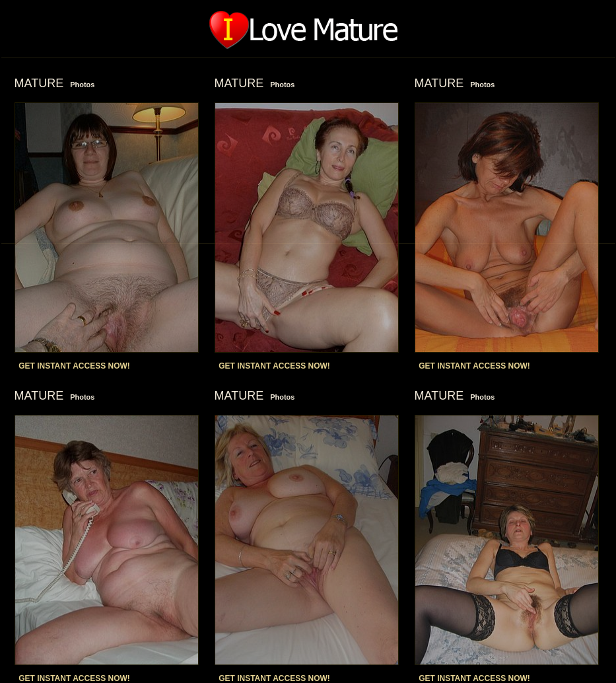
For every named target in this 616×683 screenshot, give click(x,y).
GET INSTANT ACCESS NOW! (74, 366)
